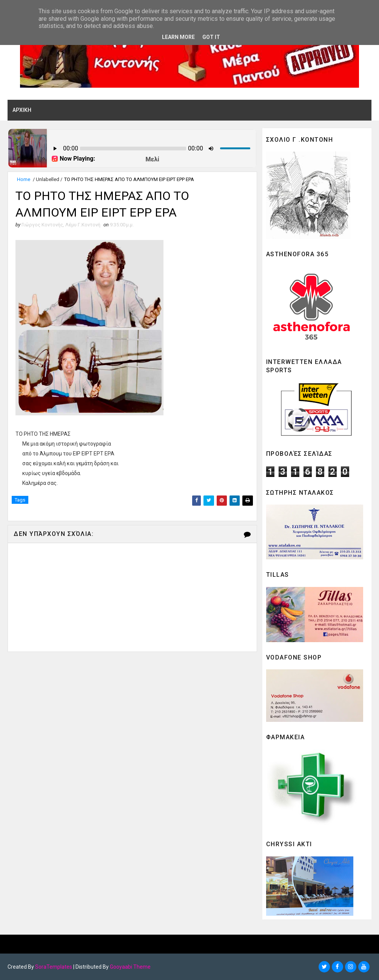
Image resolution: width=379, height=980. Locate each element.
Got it (211, 37)
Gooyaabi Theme (130, 967)
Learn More (178, 37)
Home (24, 179)
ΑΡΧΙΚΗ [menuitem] (22, 110)
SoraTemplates (54, 967)
